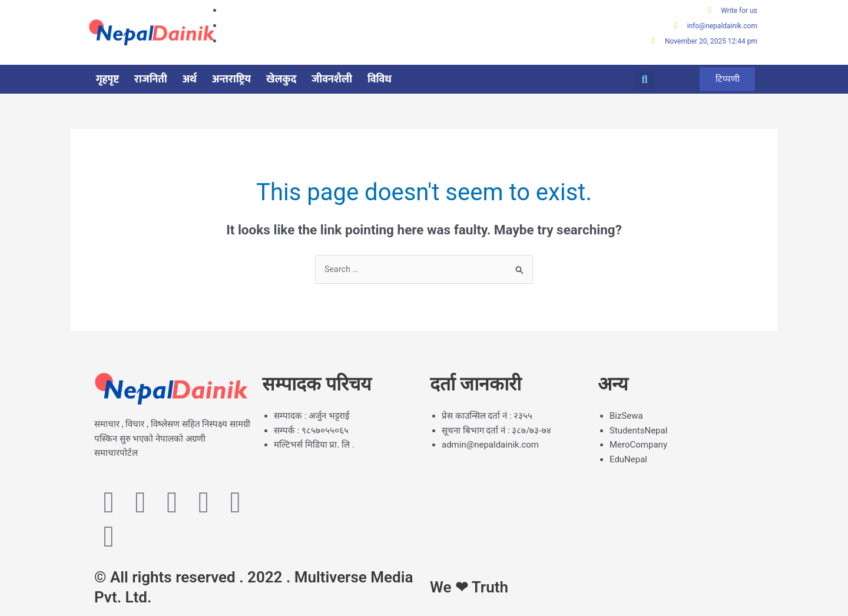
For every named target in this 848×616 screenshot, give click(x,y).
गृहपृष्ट (107, 80)
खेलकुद (281, 80)
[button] (645, 80)
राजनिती (151, 80)
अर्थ (190, 80)
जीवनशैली (332, 80)
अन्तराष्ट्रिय (231, 80)
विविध (380, 80)
